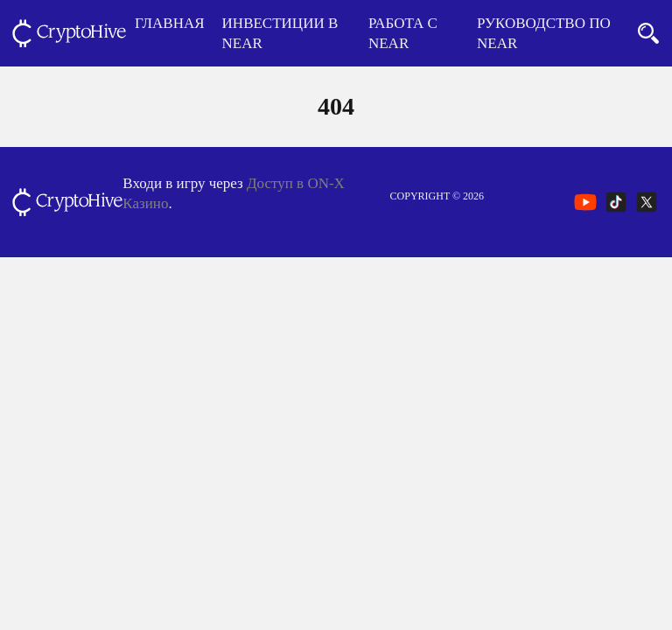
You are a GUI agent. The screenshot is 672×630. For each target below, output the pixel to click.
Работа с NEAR (403, 33)
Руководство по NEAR (544, 33)
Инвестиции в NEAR (280, 33)
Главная (170, 23)
